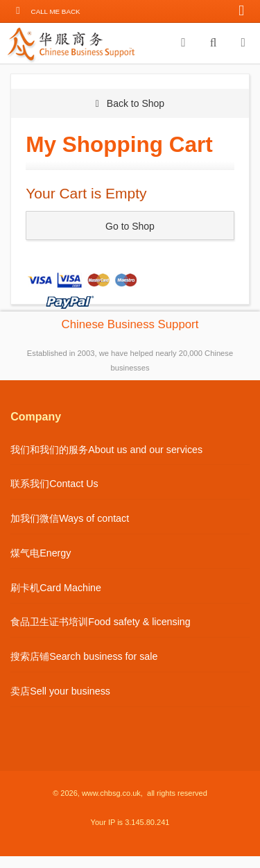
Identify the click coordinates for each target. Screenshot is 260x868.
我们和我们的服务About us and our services (106, 450)
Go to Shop (130, 226)
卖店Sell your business (60, 691)
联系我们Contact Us (54, 484)
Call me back (56, 11)
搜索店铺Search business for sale (84, 656)
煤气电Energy (41, 553)
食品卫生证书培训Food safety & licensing (101, 622)
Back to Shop (130, 103)
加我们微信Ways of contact (70, 518)
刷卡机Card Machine (56, 588)
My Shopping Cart (119, 144)
